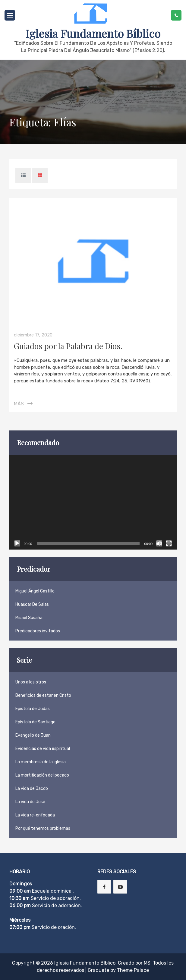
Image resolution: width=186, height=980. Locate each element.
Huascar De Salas (32, 604)
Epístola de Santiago (35, 722)
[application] (93, 502)
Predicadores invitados (38, 631)
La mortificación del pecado (42, 775)
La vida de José (30, 802)
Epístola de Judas (33, 709)
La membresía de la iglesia (41, 762)
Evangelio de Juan (33, 735)
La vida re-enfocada (35, 815)
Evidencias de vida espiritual (43, 749)
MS (147, 963)
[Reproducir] (17, 544)
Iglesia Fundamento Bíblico (93, 33)
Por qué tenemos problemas (43, 828)
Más (19, 404)
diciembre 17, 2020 (33, 335)
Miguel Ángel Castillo (35, 591)
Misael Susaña (29, 618)
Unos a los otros (31, 682)
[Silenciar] (159, 544)
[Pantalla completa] (169, 544)
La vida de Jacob (32, 789)
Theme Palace (133, 970)
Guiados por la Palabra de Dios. (68, 346)
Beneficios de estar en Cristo (43, 695)
